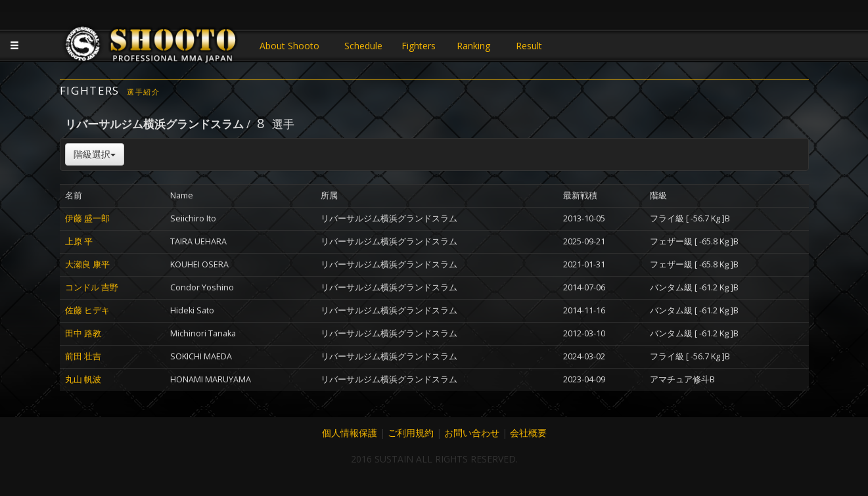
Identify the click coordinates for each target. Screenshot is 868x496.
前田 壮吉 (83, 356)
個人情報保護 (350, 433)
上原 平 (79, 241)
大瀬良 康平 (87, 264)
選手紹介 (144, 92)
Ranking (473, 46)
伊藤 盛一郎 (87, 218)
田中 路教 (83, 333)
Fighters (419, 46)
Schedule (363, 46)
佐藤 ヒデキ (87, 310)
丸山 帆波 (83, 379)
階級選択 (95, 154)
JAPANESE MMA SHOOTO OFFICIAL (152, 47)
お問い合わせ (472, 433)
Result (529, 46)
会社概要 (528, 433)
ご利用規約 (411, 433)
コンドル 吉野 (92, 287)
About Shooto (289, 46)
